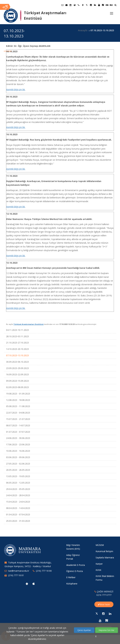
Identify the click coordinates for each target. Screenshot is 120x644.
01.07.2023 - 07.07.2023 (18, 432)
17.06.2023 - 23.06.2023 (18, 444)
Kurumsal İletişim (104, 551)
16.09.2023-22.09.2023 (17, 374)
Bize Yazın (104, 604)
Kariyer (99, 564)
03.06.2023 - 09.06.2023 (18, 457)
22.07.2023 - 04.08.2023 (18, 413)
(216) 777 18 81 (16, 575)
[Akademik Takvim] (70, 5)
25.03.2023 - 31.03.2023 (18, 521)
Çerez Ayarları (84, 630)
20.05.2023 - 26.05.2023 (18, 470)
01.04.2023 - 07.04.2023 (18, 514)
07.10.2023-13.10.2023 (17, 355)
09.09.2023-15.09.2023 (17, 381)
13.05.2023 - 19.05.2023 (18, 476)
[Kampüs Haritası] (83, 5)
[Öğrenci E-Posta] (62, 5)
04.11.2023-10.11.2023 (17, 330)
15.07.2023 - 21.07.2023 (18, 419)
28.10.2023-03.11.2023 (17, 336)
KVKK (98, 570)
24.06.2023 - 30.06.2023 (18, 438)
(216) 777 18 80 (44, 571)
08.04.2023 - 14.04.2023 (18, 508)
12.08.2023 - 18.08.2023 (18, 400)
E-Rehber (71, 577)
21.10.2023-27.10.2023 (17, 343)
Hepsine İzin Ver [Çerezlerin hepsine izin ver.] (107, 630)
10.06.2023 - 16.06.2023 (18, 451)
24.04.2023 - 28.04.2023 (18, 495)
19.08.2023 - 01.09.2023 (18, 394)
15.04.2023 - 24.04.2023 (18, 502)
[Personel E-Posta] (66, 5)
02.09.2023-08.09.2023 (17, 387)
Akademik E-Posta (76, 565)
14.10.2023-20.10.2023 (17, 349)
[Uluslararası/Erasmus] (75, 5)
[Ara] (115, 5)
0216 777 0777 (104, 595)
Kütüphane (72, 584)
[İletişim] (79, 5)
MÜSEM (100, 545)
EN (107, 5)
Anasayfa (83, 30)
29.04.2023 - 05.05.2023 (18, 489)
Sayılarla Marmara (105, 558)
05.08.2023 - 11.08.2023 (18, 406)
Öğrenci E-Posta (75, 571)
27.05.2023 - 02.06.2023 (18, 464)
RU (111, 5)
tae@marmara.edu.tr (19, 571)
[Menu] (112, 12)
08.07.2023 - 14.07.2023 (18, 425)
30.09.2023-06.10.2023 (17, 362)
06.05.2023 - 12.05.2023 (18, 483)
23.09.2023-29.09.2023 (17, 368)
